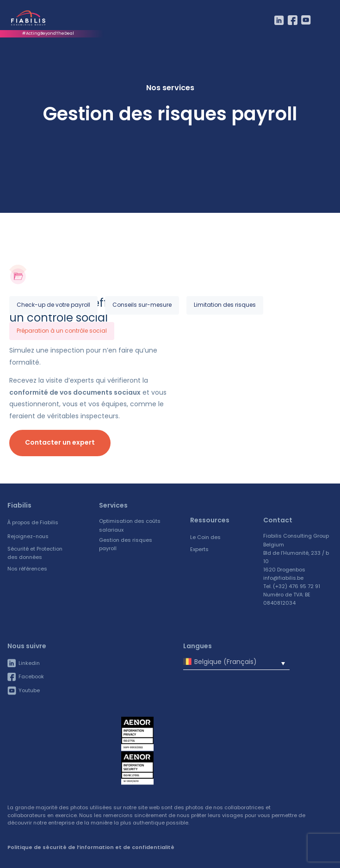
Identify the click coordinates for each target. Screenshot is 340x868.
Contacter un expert (60, 442)
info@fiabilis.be (283, 578)
